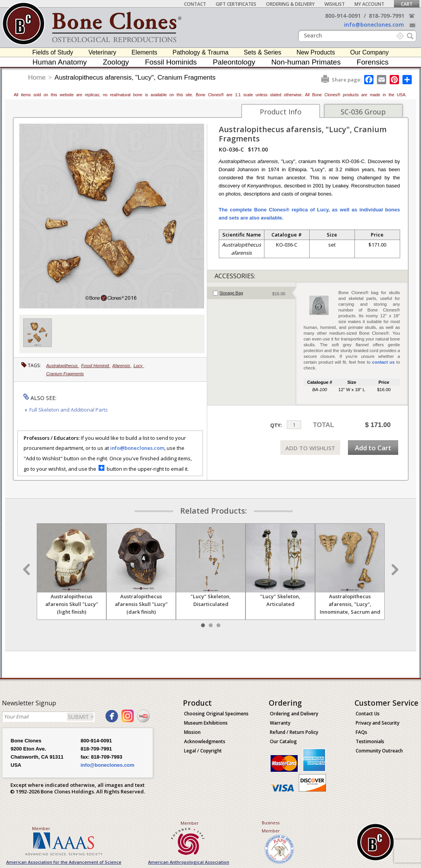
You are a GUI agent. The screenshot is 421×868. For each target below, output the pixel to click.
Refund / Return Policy (294, 732)
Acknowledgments (205, 741)
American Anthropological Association (189, 862)
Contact (195, 4)
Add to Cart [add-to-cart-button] (373, 448)
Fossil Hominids (171, 62)
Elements (144, 52)
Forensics (373, 62)
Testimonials (370, 741)
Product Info (281, 112)
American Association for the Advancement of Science (64, 862)
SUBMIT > (81, 717)
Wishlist (335, 4)
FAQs (361, 732)
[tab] (251, 293)
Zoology (116, 62)
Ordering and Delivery (294, 714)
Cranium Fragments (65, 374)
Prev (27, 570)
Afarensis (122, 366)
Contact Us (368, 714)
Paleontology (234, 62)
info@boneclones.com (374, 25)
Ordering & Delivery (290, 4)
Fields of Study (53, 52)
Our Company (370, 52)
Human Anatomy (60, 62)
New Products (316, 52)
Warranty (280, 723)
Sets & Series (263, 52)
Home (37, 77)
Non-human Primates (306, 62)
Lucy (138, 366)
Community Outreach (379, 751)
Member (41, 828)
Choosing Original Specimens (216, 714)
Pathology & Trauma (200, 52)
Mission (192, 732)
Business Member (271, 827)
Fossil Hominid (96, 366)
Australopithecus (63, 366)
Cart (407, 4)
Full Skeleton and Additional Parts (69, 410)
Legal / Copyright (203, 751)
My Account (369, 4)
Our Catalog (283, 741)
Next (394, 570)
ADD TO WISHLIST (310, 448)
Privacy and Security (378, 723)
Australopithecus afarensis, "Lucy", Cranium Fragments (135, 77)
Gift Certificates (236, 4)
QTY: (276, 425)
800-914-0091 (343, 16)
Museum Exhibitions (206, 723)
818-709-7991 (387, 16)
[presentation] (251, 293)
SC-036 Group (363, 112)
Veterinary (102, 52)
